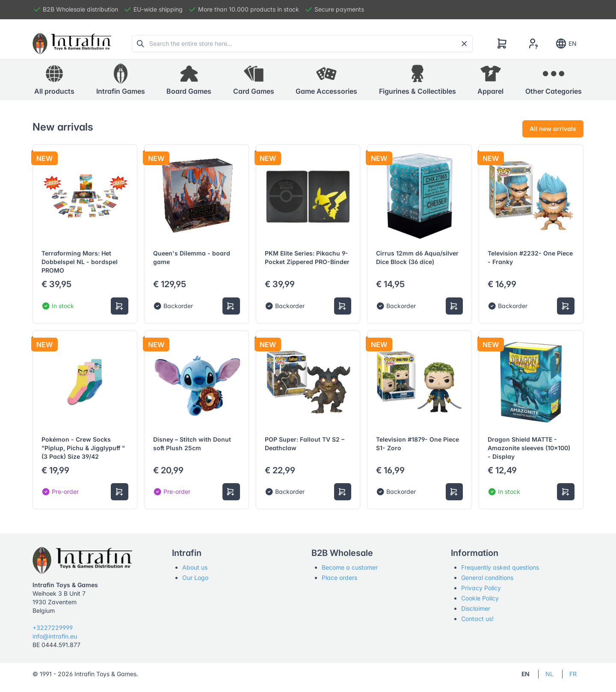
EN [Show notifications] (566, 44)
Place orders (339, 578)
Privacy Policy (481, 588)
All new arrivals (553, 129)
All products (54, 79)
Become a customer (350, 567)
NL (549, 674)
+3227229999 (53, 628)
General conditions (487, 578)
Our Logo (195, 578)
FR (573, 674)
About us (195, 567)
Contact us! (477, 619)
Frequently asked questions (500, 567)
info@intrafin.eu (55, 636)
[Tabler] (72, 44)
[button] (121, 80)
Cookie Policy (480, 598)
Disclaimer (476, 608)
